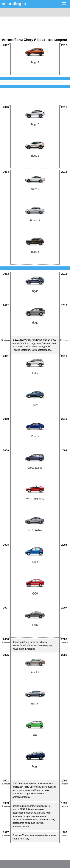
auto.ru (14, 4)
